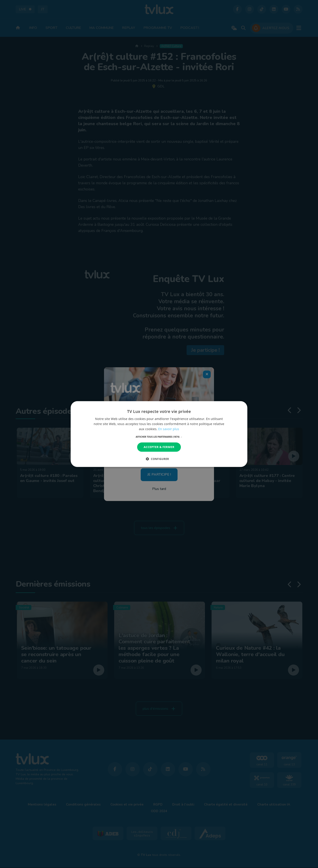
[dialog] (159, 434)
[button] (159, 437)
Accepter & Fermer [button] (159, 447)
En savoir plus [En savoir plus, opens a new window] (169, 429)
